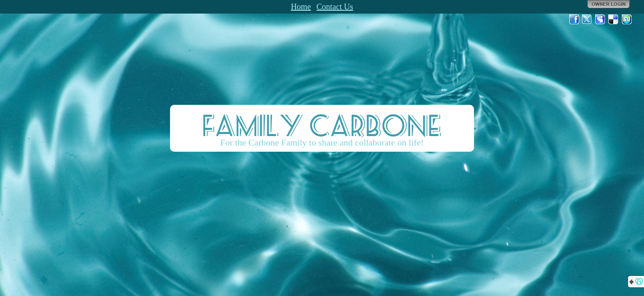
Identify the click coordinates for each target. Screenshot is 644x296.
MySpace (600, 19)
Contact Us (335, 7)
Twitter (587, 19)
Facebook (574, 19)
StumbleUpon (627, 19)
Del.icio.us (614, 19)
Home (301, 7)
